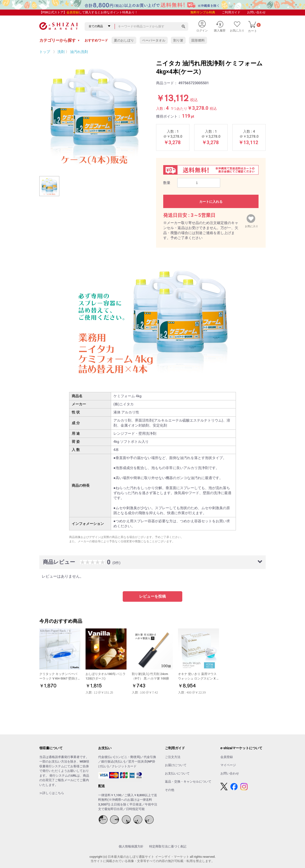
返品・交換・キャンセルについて (188, 782)
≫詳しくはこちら (52, 793)
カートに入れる (211, 202)
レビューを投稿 (152, 596)
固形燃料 (198, 40)
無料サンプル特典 (203, 12)
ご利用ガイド (231, 12)
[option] (94, 114)
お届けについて (176, 765)
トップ (45, 52)
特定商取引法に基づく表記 (168, 846)
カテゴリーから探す (60, 40)
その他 (170, 790)
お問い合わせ (256, 12)
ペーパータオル (154, 40)
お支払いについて (177, 773)
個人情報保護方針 (131, 846)
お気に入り (252, 225)
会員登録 (73, 12)
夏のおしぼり (124, 40)
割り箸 (178, 40)
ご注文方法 (173, 757)
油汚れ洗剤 (79, 52)
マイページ (228, 765)
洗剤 (61, 52)
